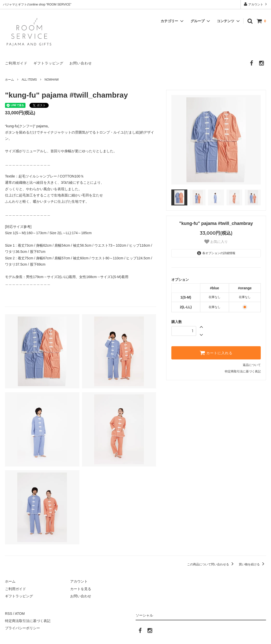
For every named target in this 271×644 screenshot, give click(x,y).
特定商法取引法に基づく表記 (28, 621)
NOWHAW (52, 80)
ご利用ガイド (16, 63)
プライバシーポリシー (22, 628)
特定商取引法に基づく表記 (243, 371)
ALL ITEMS (29, 80)
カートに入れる (216, 353)
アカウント (256, 4)
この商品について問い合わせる (211, 564)
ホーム (9, 80)
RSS (9, 614)
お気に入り (216, 242)
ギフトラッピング (48, 63)
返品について (252, 365)
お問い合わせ (81, 63)
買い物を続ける (252, 564)
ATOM (20, 614)
